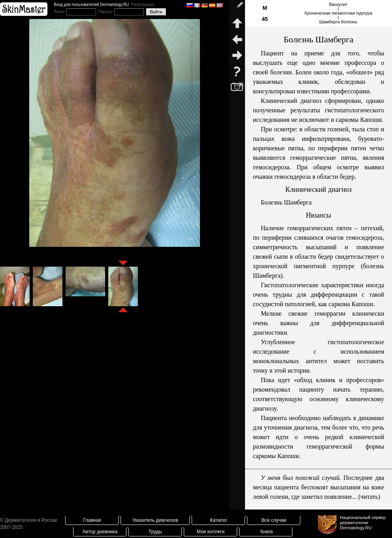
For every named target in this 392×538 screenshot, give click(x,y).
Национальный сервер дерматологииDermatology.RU (363, 523)
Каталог (219, 520)
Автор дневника (100, 532)
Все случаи (274, 520)
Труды (155, 532)
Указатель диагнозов (155, 520)
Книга (267, 532)
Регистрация (143, 5)
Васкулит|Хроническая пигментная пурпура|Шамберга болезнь (338, 13)
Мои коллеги (211, 532)
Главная (92, 520)
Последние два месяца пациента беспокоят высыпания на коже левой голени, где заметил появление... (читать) (318, 487)
